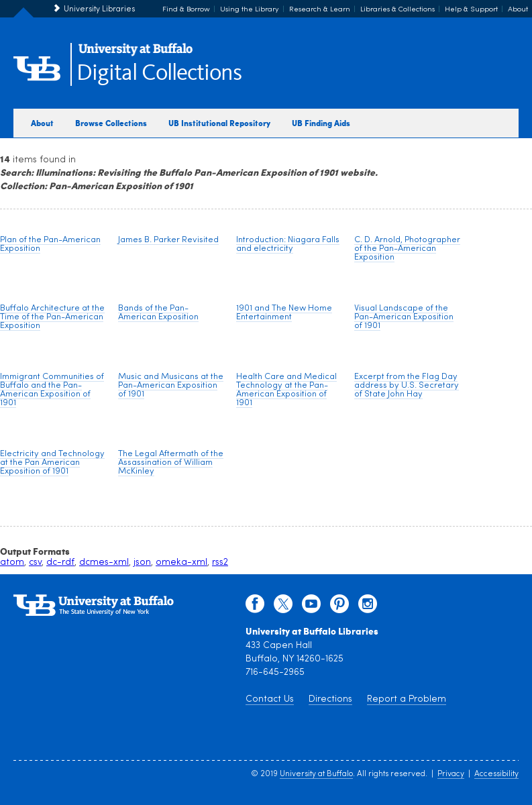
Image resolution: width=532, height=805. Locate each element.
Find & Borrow (186, 10)
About (518, 10)
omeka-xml (181, 562)
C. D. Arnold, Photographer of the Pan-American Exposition (407, 249)
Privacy (451, 774)
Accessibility (496, 774)
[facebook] (255, 607)
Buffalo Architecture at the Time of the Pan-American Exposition (52, 317)
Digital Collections (159, 73)
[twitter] (283, 607)
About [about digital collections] (42, 123)
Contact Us (270, 699)
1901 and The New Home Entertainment (284, 313)
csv (35, 562)
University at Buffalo (316, 774)
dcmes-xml (104, 562)
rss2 (220, 562)
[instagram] (368, 607)
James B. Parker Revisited (168, 240)
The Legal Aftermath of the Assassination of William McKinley (171, 463)
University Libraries (99, 9)
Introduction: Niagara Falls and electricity (288, 244)
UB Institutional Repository (219, 123)
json (142, 562)
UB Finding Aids (321, 123)
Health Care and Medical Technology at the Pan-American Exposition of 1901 (286, 390)
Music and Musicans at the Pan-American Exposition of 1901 (171, 385)
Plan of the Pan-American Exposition (50, 244)
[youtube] (311, 607)
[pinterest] (339, 607)
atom (12, 562)
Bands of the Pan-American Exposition (158, 313)
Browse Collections (111, 123)
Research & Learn (320, 10)
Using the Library (250, 10)
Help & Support (471, 10)
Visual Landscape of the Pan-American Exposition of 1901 (404, 317)
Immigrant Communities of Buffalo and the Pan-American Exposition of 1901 (52, 390)
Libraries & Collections (397, 10)
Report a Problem (407, 699)
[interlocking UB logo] (136, 54)
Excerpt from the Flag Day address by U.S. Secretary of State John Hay (407, 385)
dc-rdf (60, 562)
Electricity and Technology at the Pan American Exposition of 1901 (52, 463)
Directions (330, 699)
